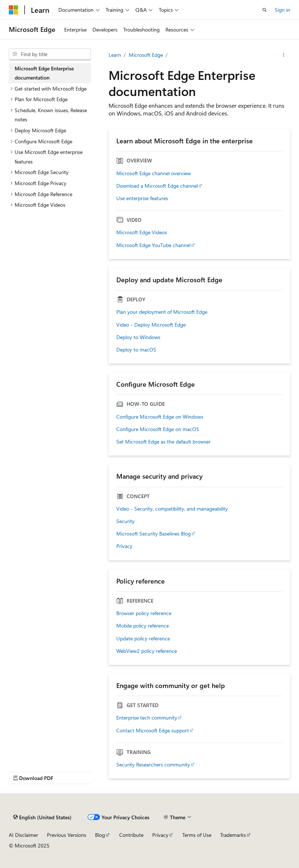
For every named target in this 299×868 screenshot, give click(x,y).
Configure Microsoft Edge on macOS (158, 429)
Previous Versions (67, 835)
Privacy (124, 546)
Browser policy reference (144, 613)
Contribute (131, 835)
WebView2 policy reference (147, 651)
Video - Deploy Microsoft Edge (151, 325)
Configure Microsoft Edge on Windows (160, 417)
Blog (100, 835)
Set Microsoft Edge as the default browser (163, 442)
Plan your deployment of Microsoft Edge (162, 312)
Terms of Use (197, 835)
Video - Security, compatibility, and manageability (172, 509)
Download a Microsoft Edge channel (157, 186)
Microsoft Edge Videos (142, 232)
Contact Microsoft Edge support (153, 731)
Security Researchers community (153, 765)
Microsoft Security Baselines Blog (154, 534)
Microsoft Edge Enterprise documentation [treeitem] (44, 73)
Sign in (282, 10)
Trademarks (233, 835)
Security (125, 521)
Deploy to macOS (136, 350)
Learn (115, 55)
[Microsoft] (14, 10)
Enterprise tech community (147, 718)
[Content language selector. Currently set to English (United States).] (42, 817)
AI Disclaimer (23, 835)
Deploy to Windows (138, 337)
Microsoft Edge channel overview (154, 173)
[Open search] (265, 10)
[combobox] (50, 54)
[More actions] (284, 55)
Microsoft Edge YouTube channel (153, 245)
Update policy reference (143, 639)
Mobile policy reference (143, 626)
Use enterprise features (142, 198)
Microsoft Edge (146, 55)
